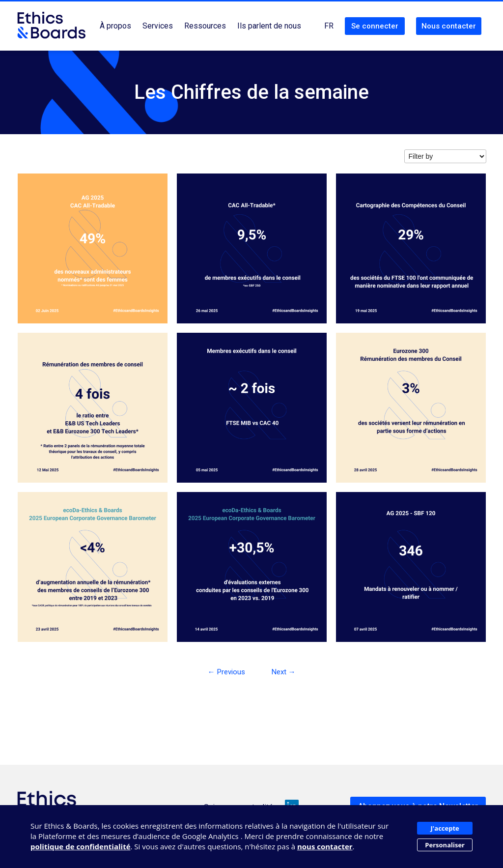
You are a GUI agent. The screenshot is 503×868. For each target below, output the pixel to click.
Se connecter (375, 26)
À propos (115, 26)
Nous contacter (449, 26)
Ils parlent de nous (269, 26)
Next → (284, 672)
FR (329, 26)
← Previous (226, 672)
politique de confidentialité (81, 846)
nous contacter (325, 846)
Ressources (205, 26)
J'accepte (445, 828)
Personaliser (445, 845)
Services (158, 26)
